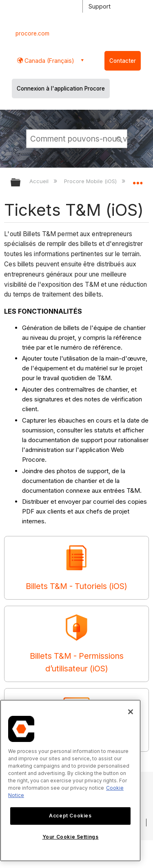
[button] (120, 138)
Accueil (40, 181)
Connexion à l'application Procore (61, 89)
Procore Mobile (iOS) (91, 181)
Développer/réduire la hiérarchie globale (21, 183)
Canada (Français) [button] (49, 61)
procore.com (32, 33)
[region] (70, 781)
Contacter (123, 61)
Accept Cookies (70, 816)
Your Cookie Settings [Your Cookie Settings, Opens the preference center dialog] (71, 837)
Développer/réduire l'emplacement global (137, 180)
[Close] (131, 712)
